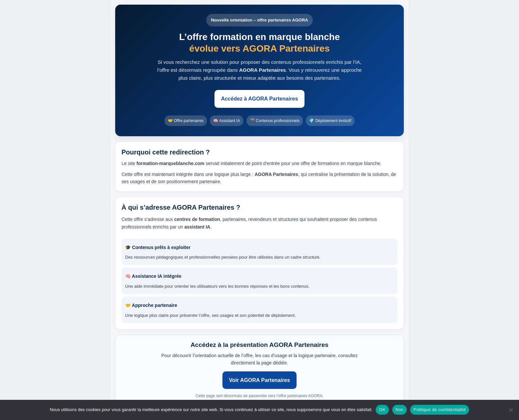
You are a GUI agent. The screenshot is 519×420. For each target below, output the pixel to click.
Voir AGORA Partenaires (259, 380)
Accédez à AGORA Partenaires (260, 99)
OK (382, 410)
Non (400, 410)
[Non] (511, 410)
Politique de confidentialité (440, 410)
